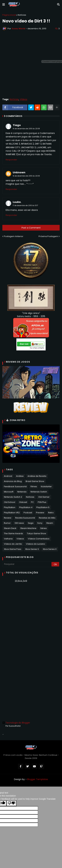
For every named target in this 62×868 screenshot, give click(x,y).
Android (8, 476)
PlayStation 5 (43, 507)
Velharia (8, 539)
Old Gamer (44, 497)
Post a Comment (31, 228)
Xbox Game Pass (13, 549)
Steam (50, 523)
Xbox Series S (32, 549)
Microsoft (9, 492)
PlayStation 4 (26, 507)
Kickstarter (46, 487)
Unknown (19, 172)
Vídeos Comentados (39, 539)
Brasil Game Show (35, 481)
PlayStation (10, 507)
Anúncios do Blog (13, 481)
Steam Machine (28, 528)
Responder (11, 160)
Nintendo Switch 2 (13, 497)
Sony (40, 523)
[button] (4, 5)
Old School (10, 502)
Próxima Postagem (48, 236)
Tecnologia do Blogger (16, 723)
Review (8, 518)
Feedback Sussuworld (15, 487)
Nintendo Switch (39, 492)
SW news (19, 523)
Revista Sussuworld (25, 518)
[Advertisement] (31, 618)
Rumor (7, 523)
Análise (20, 476)
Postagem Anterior (14, 236)
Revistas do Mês (47, 518)
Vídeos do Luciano (35, 544)
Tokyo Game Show (37, 533)
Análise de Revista (37, 476)
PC (32, 502)
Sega (31, 523)
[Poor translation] (11, 803)
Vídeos (24, 99)
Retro (51, 513)
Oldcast (23, 502)
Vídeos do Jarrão (13, 544)
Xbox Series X (50, 549)
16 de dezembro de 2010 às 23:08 (26, 129)
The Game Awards (13, 533)
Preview (40, 513)
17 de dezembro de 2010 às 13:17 (25, 205)
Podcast (28, 513)
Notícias (22, 15)
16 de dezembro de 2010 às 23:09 (26, 176)
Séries (44, 528)
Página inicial (9, 15)
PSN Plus (42, 502)
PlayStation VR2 (12, 513)
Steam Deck (10, 528)
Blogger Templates (38, 779)
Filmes (34, 487)
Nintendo (22, 492)
